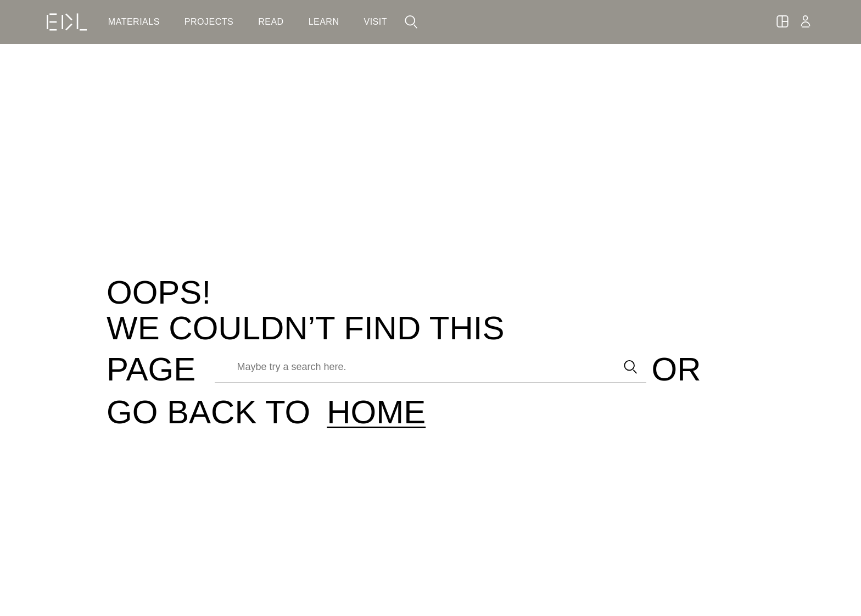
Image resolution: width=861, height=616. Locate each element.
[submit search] (631, 367)
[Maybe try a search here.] (412, 367)
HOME (376, 412)
